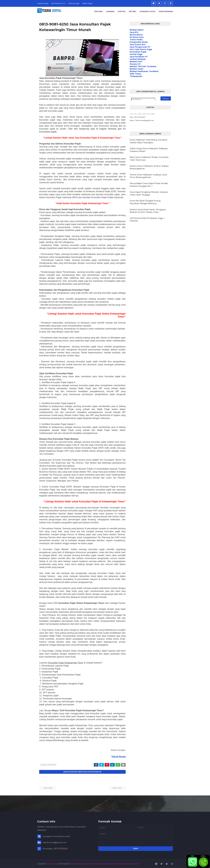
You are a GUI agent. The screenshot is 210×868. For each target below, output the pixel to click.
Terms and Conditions (122, 863)
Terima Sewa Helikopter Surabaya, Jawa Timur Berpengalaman (148, 176)
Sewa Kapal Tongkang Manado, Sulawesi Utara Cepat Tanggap (149, 193)
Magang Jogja (43, 3)
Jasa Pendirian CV (58, 3)
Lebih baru (48, 787)
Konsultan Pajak (48, 765)
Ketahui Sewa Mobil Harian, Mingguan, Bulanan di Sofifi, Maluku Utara (148, 211)
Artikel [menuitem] (133, 11)
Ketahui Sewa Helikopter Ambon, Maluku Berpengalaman (149, 167)
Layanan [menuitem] (110, 11)
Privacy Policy (97, 863)
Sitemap (135, 863)
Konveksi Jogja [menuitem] (148, 11)
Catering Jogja (74, 3)
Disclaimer (108, 863)
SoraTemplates (52, 863)
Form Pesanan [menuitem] (166, 11)
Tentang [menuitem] (98, 11)
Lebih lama (117, 787)
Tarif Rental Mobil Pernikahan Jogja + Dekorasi (147, 220)
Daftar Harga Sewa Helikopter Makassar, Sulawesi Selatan (149, 150)
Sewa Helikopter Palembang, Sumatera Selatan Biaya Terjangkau (148, 141)
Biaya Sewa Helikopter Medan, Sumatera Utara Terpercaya (149, 159)
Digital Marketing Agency (80, 863)
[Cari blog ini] (143, 99)
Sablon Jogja (87, 3)
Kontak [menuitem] (122, 11)
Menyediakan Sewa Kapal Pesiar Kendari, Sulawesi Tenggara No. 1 (149, 185)
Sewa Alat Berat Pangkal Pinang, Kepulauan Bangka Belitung (145, 202)
